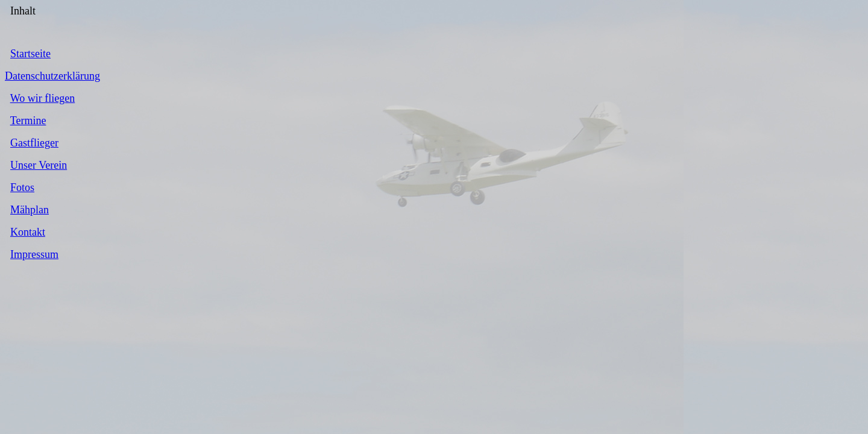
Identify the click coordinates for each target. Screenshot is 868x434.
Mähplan (30, 210)
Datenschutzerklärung (52, 76)
